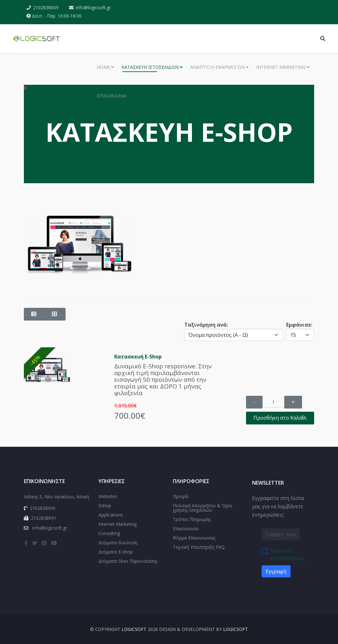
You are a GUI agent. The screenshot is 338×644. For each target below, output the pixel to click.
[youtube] (54, 543)
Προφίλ (181, 496)
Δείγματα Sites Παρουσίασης (128, 561)
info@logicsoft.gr (93, 7)
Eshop (105, 506)
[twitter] (35, 543)
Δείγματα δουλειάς (118, 543)
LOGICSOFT (134, 629)
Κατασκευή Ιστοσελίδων (150, 67)
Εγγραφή (276, 571)
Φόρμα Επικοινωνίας (194, 538)
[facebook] (26, 543)
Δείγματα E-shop (116, 552)
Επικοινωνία (112, 96)
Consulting (109, 533)
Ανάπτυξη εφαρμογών (218, 67)
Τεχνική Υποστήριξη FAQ (199, 547)
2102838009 (46, 7)
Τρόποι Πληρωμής (192, 519)
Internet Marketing (281, 67)
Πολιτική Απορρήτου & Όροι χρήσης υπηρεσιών (203, 508)
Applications (111, 515)
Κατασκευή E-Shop (138, 357)
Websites (108, 496)
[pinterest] (44, 543)
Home (103, 67)
